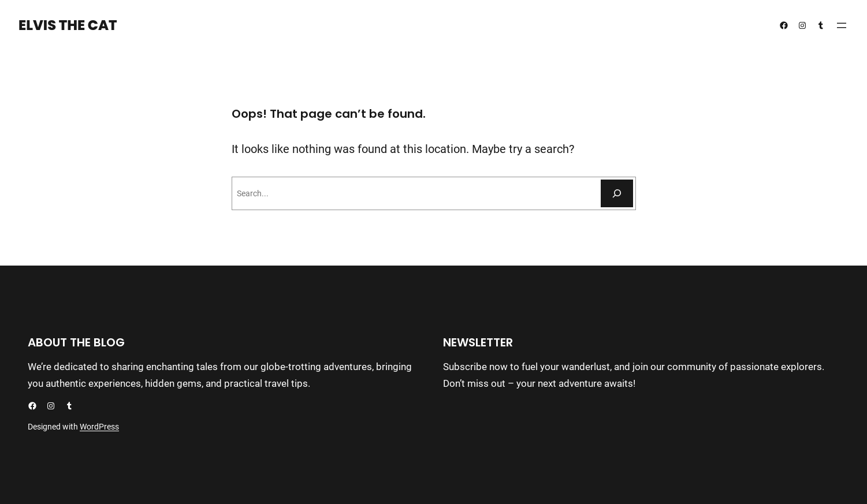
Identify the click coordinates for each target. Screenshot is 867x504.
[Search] (617, 193)
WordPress (99, 427)
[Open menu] (842, 25)
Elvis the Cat (68, 25)
